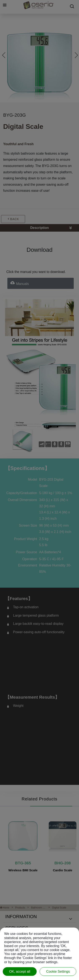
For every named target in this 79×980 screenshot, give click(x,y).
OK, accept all (20, 972)
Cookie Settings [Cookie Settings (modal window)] (58, 972)
